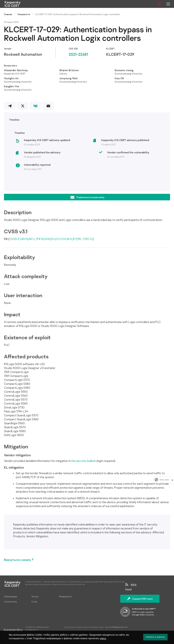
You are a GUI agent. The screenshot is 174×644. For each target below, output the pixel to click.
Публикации (11, 596)
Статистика (10, 602)
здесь (103, 638)
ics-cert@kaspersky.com (116, 627)
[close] (172, 480)
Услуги (35, 596)
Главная (8, 14)
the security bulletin (84, 461)
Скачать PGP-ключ (140, 599)
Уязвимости (24, 14)
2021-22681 (78, 54)
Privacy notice (164, 480)
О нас (34, 602)
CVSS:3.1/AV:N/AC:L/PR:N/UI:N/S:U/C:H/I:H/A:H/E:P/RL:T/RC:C (51, 239)
